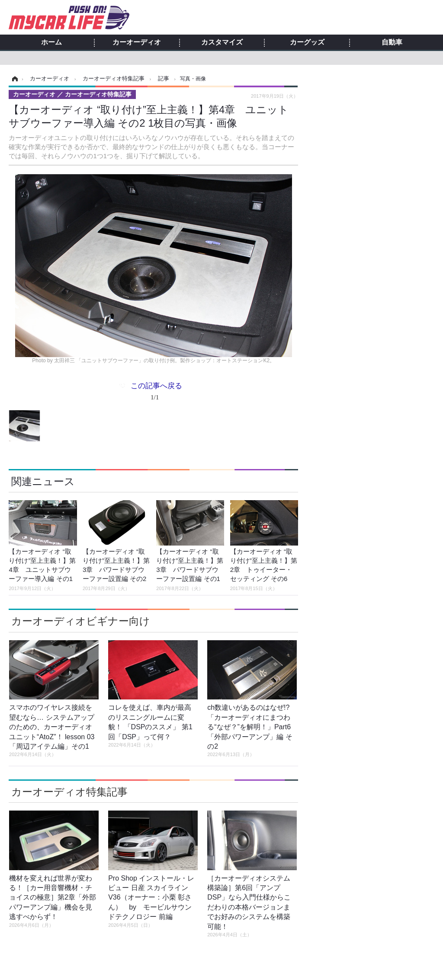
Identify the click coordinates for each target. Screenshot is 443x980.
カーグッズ (307, 42)
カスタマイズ (222, 42)
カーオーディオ (137, 42)
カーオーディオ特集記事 (69, 792)
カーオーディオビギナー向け (81, 621)
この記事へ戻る (156, 393)
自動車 (392, 42)
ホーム (51, 42)
